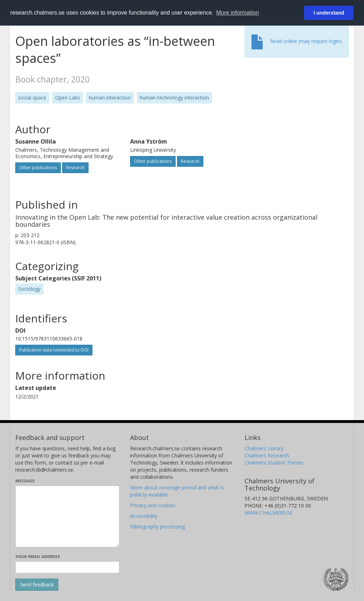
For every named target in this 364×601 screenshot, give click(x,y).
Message (25, 481)
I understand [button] (329, 13)
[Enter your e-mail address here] (67, 567)
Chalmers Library (264, 448)
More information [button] (237, 13)
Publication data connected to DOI (54, 350)
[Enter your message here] (67, 516)
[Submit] (37, 585)
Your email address (38, 556)
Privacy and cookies (153, 505)
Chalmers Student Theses (274, 463)
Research (75, 168)
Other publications (38, 168)
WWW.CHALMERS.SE (269, 513)
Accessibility (144, 516)
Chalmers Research (267, 455)
